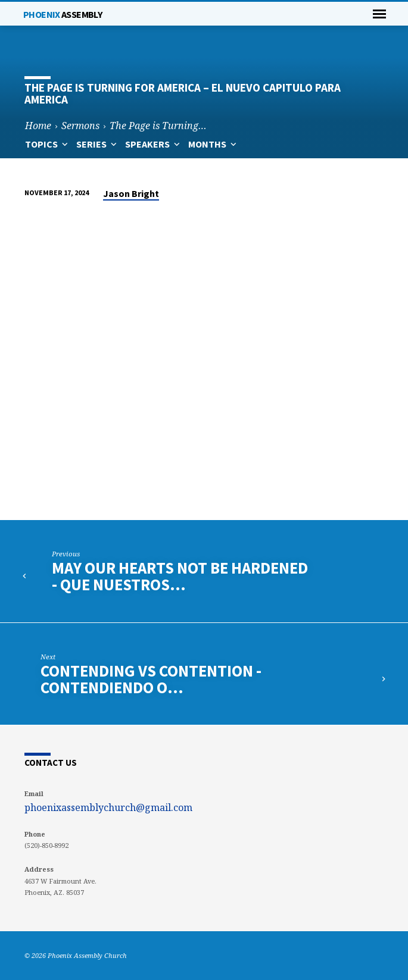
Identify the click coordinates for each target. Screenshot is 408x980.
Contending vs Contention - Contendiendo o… (151, 679)
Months (214, 144)
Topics (48, 144)
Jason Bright (131, 193)
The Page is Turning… (158, 126)
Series (98, 144)
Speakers (154, 144)
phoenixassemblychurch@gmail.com (108, 807)
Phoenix (63, 14)
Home (38, 126)
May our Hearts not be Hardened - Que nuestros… (180, 576)
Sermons (80, 126)
